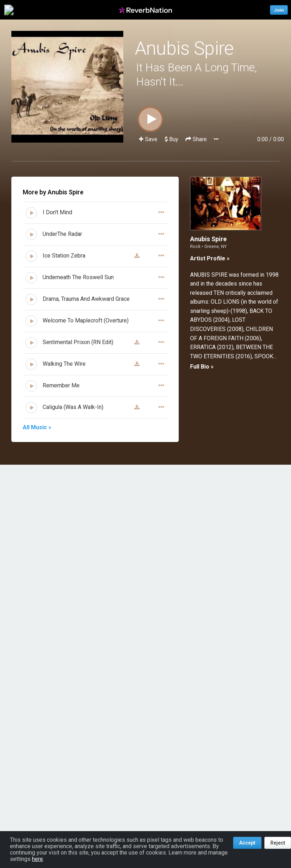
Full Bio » (202, 367)
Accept (247, 843)
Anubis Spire (184, 48)
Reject (278, 843)
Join (279, 10)
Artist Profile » (210, 258)
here (37, 859)
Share (197, 139)
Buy (171, 139)
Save (149, 139)
